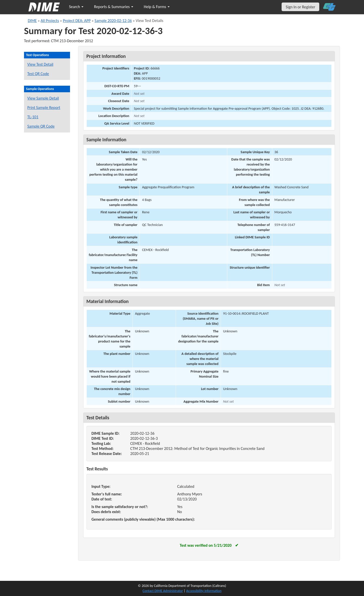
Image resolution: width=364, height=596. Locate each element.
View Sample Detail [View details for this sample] (43, 98)
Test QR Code (38, 74)
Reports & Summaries (114, 7)
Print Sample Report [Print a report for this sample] (44, 108)
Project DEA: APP (77, 21)
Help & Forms (157, 7)
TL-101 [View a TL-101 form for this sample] (33, 117)
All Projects (50, 21)
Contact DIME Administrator (163, 591)
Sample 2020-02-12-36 (113, 21)
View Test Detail (40, 64)
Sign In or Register (300, 7)
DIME (32, 21)
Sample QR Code (41, 126)
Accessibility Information (204, 591)
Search (76, 7)
